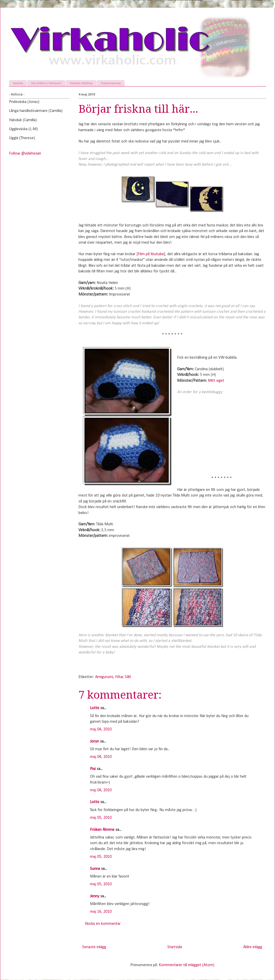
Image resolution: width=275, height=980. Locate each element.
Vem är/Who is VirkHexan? (46, 83)
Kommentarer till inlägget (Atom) (187, 965)
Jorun (94, 741)
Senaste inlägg (94, 947)
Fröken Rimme (102, 830)
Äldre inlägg (253, 947)
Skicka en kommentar (103, 924)
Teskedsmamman (111, 83)
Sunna (95, 869)
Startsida (18, 83)
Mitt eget (216, 381)
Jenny (95, 896)
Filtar (119, 677)
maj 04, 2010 (101, 729)
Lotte (95, 708)
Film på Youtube (151, 254)
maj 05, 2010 (101, 818)
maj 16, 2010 (101, 912)
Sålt (128, 677)
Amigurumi (104, 677)
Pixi (93, 769)
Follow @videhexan (25, 154)
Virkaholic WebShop (81, 83)
